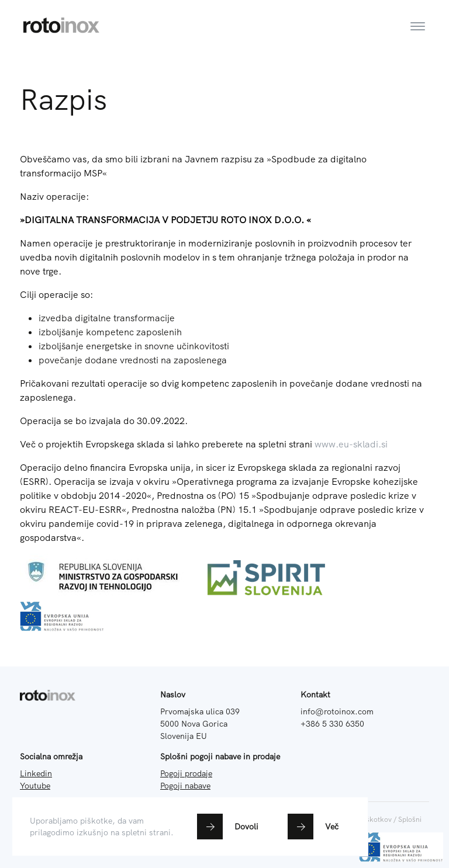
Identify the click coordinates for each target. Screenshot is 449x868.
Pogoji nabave (185, 786)
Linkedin (36, 773)
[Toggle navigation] (418, 18)
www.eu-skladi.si (351, 444)
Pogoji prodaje (186, 773)
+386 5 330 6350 (332, 724)
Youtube (35, 786)
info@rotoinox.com (337, 711)
